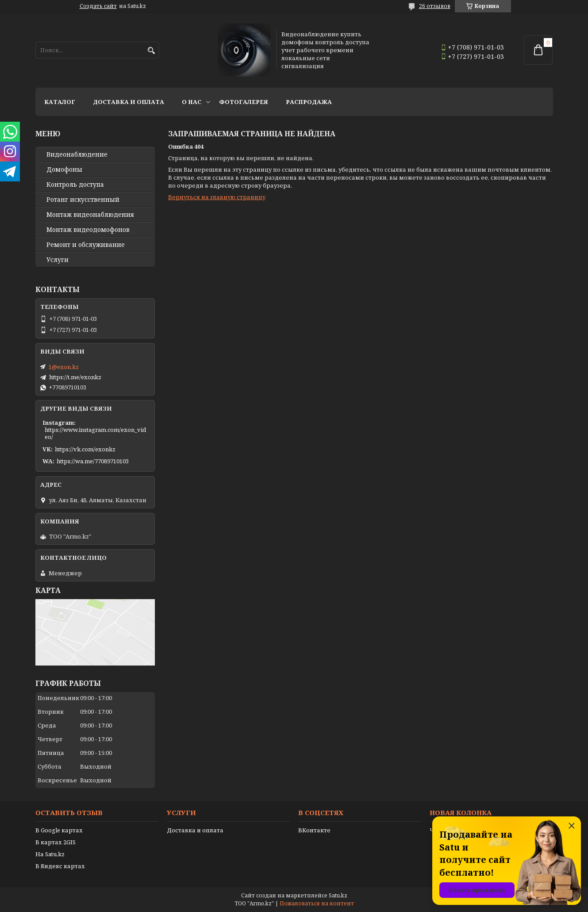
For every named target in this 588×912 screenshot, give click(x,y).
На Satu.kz (50, 854)
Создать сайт (98, 6)
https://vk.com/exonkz (85, 449)
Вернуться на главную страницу (217, 197)
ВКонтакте (314, 830)
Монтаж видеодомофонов (88, 230)
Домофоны (64, 169)
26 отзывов (435, 6)
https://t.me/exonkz (75, 377)
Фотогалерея (244, 102)
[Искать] (152, 51)
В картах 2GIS (56, 842)
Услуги (58, 260)
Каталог (60, 102)
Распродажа (309, 102)
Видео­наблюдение (77, 154)
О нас (192, 102)
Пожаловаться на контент (317, 903)
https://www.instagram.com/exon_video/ (95, 433)
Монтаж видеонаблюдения (90, 215)
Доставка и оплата (129, 102)
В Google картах (59, 830)
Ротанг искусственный (83, 200)
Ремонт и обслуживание (86, 245)
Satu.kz (338, 895)
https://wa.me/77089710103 (93, 461)
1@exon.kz (64, 367)
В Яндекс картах (60, 866)
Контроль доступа (75, 185)
